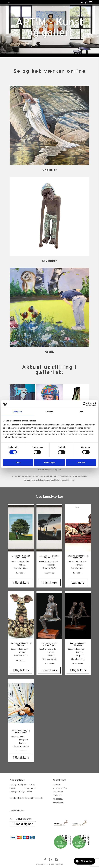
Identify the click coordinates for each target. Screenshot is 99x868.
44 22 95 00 (57, 795)
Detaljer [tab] (49, 411)
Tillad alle (81, 462)
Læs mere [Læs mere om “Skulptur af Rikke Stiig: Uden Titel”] (78, 583)
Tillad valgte (49, 462)
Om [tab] (82, 411)
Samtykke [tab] (17, 411)
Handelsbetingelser (17, 810)
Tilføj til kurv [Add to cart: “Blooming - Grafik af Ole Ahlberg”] (21, 583)
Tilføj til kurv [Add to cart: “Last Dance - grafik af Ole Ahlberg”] (49, 583)
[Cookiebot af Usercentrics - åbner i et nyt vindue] (85, 404)
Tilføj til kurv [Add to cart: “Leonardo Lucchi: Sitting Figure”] (49, 670)
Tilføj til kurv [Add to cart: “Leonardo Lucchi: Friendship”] (78, 670)
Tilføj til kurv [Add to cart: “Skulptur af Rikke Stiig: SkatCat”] (21, 670)
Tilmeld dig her (23, 824)
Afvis (18, 462)
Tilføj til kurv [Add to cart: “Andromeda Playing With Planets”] (21, 758)
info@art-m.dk (58, 803)
